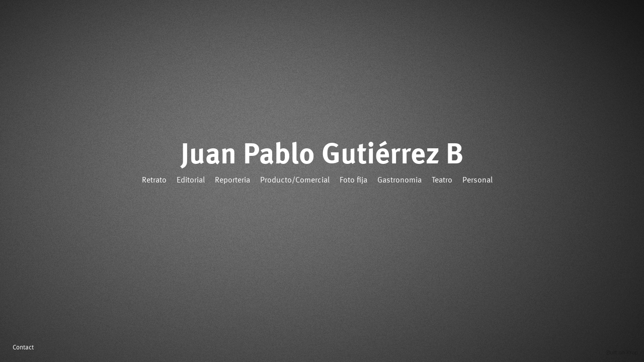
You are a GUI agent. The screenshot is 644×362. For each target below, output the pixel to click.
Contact (23, 348)
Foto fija (353, 180)
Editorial (191, 180)
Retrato (154, 180)
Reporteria (232, 180)
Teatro (442, 180)
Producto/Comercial (295, 180)
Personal (477, 180)
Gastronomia (399, 180)
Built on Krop (622, 352)
